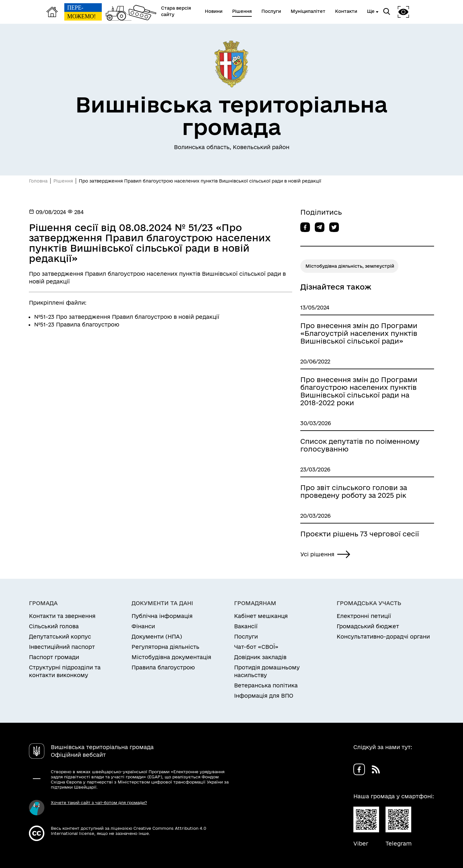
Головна (38, 181)
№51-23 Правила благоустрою (77, 324)
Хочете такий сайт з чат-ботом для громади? (99, 802)
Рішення (63, 181)
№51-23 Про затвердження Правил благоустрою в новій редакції (127, 317)
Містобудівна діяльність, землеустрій (350, 266)
